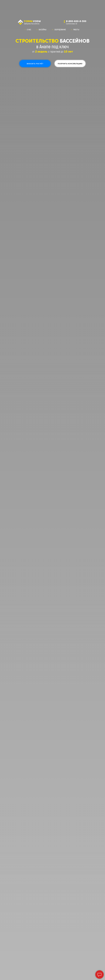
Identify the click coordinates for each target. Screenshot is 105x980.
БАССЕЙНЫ (43, 29)
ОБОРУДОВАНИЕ (60, 29)
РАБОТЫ (76, 29)
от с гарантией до (53, 51)
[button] (35, 64)
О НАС (29, 29)
